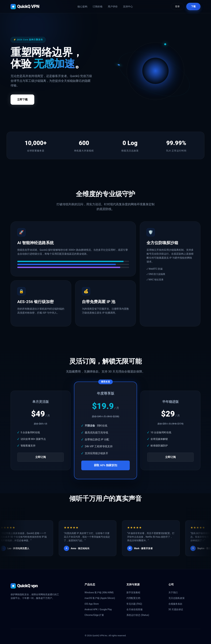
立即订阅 (41, 457)
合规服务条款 (175, 604)
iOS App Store (92, 604)
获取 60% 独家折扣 (106, 465)
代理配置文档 (133, 598)
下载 (193, 6)
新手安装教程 (133, 592)
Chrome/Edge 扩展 (94, 615)
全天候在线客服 (135, 609)
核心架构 (82, 7)
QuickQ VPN (25, 7)
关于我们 (173, 592)
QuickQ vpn (24, 586)
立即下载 (22, 100)
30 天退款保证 (176, 609)
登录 (177, 6)
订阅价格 (98, 7)
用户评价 (113, 7)
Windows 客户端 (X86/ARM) (99, 592)
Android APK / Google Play (98, 609)
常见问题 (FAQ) (134, 604)
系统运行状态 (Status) (138, 615)
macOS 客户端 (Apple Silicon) (100, 598)
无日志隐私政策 (177, 598)
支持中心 (128, 7)
